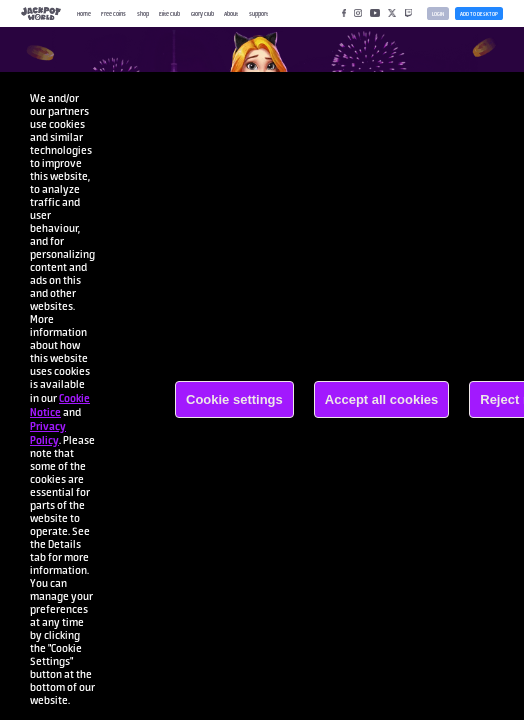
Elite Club (169, 13)
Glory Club (202, 13)
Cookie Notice (60, 405)
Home (84, 13)
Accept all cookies (381, 399)
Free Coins (113, 13)
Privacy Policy (48, 433)
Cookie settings (234, 399)
